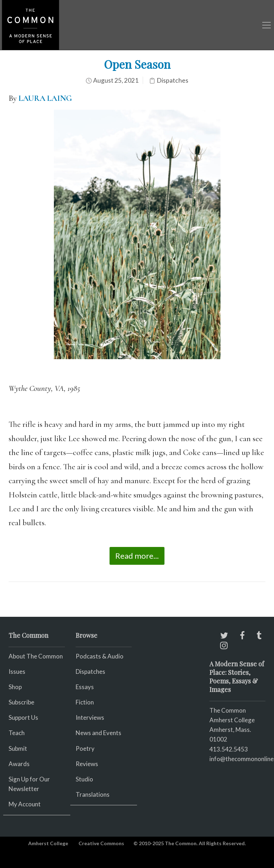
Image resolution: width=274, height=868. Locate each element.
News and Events (98, 733)
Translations (93, 794)
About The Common (36, 656)
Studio (84, 779)
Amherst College (48, 843)
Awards (19, 764)
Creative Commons (101, 843)
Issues (17, 671)
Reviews (87, 764)
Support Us (23, 717)
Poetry (85, 748)
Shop (15, 687)
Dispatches (172, 80)
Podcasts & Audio (100, 656)
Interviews (90, 717)
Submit (18, 748)
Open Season (137, 64)
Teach (17, 733)
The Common (228, 710)
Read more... (137, 556)
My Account (25, 804)
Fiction (85, 702)
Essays (85, 687)
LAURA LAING (45, 98)
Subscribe (21, 702)
